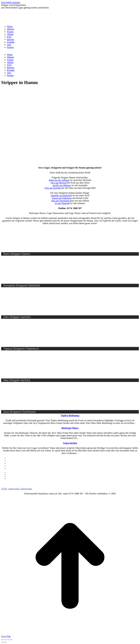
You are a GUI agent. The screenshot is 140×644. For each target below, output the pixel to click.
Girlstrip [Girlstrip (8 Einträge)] (29, 483)
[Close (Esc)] (2, 640)
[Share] (5, 640)
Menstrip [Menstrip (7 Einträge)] (77, 483)
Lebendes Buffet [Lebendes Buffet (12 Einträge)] (57, 483)
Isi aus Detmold (62, 203)
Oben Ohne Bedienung (17, 468)
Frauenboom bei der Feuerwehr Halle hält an (27, 472)
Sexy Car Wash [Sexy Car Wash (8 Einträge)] (85, 486)
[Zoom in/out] (11, 640)
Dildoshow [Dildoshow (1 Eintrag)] (19, 484)
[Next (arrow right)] (5, 642)
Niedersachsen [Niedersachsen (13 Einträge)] (96, 483)
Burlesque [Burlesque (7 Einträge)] (8, 483)
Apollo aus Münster (62, 185)
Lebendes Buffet (14, 463)
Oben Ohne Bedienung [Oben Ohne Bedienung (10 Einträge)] (27, 486)
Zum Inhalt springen (11, 2)
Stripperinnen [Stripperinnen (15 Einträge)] (108, 486)
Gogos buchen (13, 458)
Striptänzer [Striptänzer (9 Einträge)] (128, 486)
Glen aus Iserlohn (53, 188)
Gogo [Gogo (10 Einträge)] (39, 483)
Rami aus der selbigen (59, 180)
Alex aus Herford (59, 183)
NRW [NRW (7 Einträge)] (5, 486)
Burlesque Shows (15, 466)
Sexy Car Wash (14, 460)
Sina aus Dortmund (60, 201)
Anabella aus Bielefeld (61, 195)
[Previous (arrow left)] (2, 642)
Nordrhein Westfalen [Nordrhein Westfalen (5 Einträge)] (121, 483)
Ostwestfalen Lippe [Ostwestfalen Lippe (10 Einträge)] (59, 486)
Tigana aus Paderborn (62, 198)
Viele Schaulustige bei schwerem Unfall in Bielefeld (30, 479)
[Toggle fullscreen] (8, 640)
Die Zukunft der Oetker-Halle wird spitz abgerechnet (30, 477)
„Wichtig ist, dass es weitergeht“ (21, 475)
